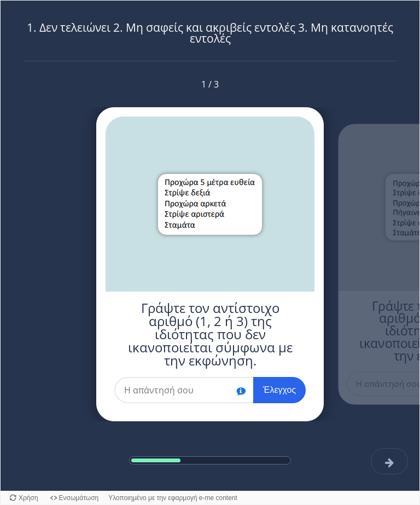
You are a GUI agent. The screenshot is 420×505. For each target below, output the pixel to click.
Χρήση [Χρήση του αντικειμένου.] (28, 498)
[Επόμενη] (390, 461)
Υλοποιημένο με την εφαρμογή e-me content (173, 498)
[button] (241, 389)
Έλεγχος (279, 390)
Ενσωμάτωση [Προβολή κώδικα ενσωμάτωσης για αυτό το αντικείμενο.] (79, 498)
